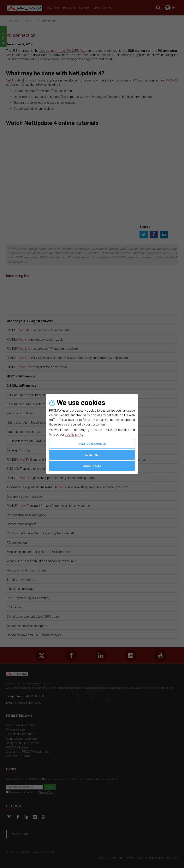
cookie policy (74, 434)
